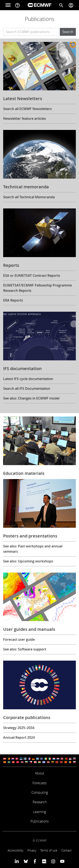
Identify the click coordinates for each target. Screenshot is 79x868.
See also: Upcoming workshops (28, 561)
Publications (40, 821)
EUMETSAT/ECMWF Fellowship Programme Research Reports (37, 288)
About (39, 773)
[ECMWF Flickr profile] (44, 861)
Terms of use (49, 850)
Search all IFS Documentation (27, 389)
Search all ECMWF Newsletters (27, 109)
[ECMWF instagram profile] (53, 861)
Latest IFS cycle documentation (28, 379)
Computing (40, 792)
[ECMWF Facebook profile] (35, 861)
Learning (39, 812)
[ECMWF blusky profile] (26, 861)
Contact (66, 850)
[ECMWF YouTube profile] (62, 861)
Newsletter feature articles (25, 118)
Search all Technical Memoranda (29, 197)
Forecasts (39, 783)
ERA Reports (13, 300)
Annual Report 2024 (19, 737)
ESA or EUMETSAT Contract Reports (32, 276)
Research (40, 802)
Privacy (32, 850)
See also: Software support (25, 649)
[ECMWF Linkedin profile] (17, 861)
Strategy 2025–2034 (19, 728)
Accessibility (15, 850)
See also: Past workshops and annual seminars (33, 549)
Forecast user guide (19, 639)
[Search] (61, 5)
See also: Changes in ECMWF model (31, 398)
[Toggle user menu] (71, 5)
